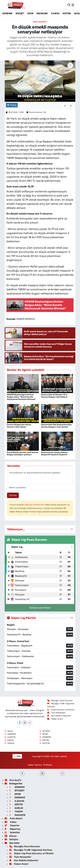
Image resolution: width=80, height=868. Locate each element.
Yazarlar (12, 825)
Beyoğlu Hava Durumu (60, 701)
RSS (17, 756)
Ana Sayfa (13, 780)
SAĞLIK (9, 743)
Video (11, 822)
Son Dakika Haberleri (59, 716)
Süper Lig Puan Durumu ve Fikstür (32, 853)
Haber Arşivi (55, 719)
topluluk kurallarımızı (35, 505)
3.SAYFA (55, 14)
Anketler (12, 832)
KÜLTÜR (45, 743)
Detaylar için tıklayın (40, 608)
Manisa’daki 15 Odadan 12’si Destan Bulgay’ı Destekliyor (54, 396)
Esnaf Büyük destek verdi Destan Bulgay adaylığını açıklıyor (23, 454)
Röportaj (12, 829)
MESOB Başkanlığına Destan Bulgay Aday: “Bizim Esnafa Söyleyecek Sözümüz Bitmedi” (21, 397)
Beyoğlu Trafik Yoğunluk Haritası (31, 850)
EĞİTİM (67, 14)
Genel (9, 731)
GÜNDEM (7, 14)
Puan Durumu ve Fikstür (61, 710)
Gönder (13, 495)
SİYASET (20, 14)
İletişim (11, 839)
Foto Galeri (14, 818)
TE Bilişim (47, 765)
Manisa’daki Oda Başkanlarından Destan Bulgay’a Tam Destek (56, 426)
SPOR (30, 14)
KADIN (9, 740)
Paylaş (12, 105)
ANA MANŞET (40, 22)
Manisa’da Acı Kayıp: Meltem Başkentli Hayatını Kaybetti (54, 454)
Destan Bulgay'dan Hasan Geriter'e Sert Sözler (19, 426)
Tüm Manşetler (56, 713)
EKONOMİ (42, 14)
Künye (11, 836)
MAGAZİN (17, 815)
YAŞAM (16, 811)
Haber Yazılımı (35, 765)
